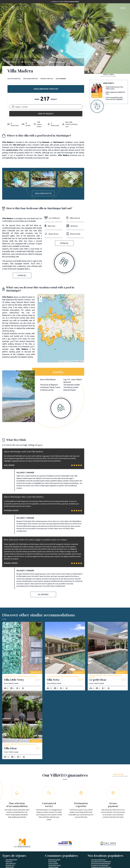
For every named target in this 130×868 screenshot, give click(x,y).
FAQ (57, 850)
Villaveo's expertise (84, 850)
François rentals (53, 828)
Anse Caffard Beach (48, 344)
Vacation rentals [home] (14, 79)
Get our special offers (72, 2)
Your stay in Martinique (98, 824)
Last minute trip (10, 828)
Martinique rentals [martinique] (31, 79)
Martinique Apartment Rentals (101, 828)
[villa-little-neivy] (22, 620)
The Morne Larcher (71, 351)
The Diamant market (72, 349)
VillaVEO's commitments (43, 854)
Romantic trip (10, 830)
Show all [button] (22, 240)
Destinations (63, 8)
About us (37, 850)
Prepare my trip (61, 858)
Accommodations (47, 8)
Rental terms (108, 104)
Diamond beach (70, 354)
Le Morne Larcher (47, 354)
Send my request (109, 95)
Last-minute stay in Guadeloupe (101, 826)
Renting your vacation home (86, 858)
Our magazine (91, 8)
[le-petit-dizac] (108, 620)
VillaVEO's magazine (63, 854)
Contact (102, 8)
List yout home (82, 854)
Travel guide (77, 8)
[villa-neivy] (65, 620)
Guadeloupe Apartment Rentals (101, 831)
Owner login (81, 862)
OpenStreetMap (72, 326)
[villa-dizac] (22, 689)
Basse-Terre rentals (54, 824)
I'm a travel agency (105, 850)
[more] (120, 739)
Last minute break (11, 824)
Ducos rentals (53, 826)
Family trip (9, 826)
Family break (9, 831)
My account (102, 854)
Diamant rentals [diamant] (47, 79)
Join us (37, 858)
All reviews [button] (43, 559)
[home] (13, 8)
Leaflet (62, 326)
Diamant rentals (53, 831)
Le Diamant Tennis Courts (50, 351)
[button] (52, 305)
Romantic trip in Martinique (100, 830)
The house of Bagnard (49, 349)
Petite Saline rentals (55, 830)
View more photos (43, 158)
